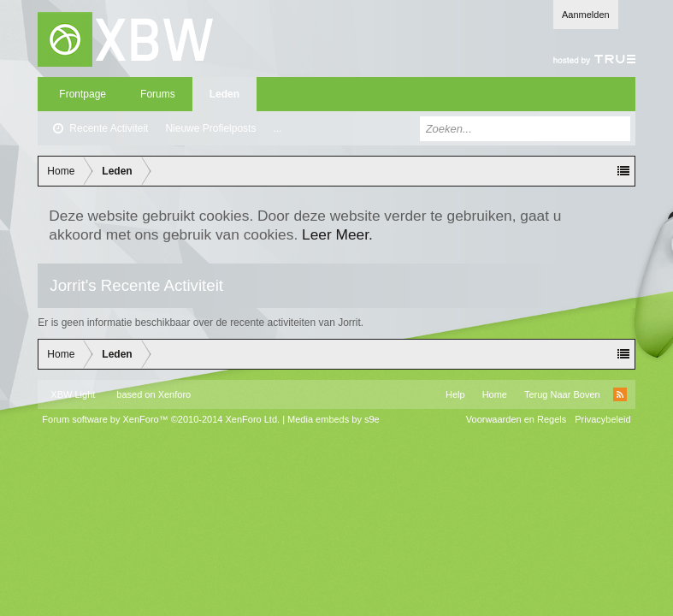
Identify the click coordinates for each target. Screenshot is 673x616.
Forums (158, 94)
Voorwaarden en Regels (516, 419)
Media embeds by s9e (334, 419)
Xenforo (175, 394)
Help (455, 394)
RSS (620, 394)
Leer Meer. (337, 234)
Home (495, 394)
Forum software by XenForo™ (161, 419)
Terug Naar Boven (562, 394)
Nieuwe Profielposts (210, 128)
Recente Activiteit (109, 128)
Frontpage (83, 94)
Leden (224, 94)
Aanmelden (586, 15)
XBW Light (73, 394)
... (277, 128)
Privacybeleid (602, 419)
